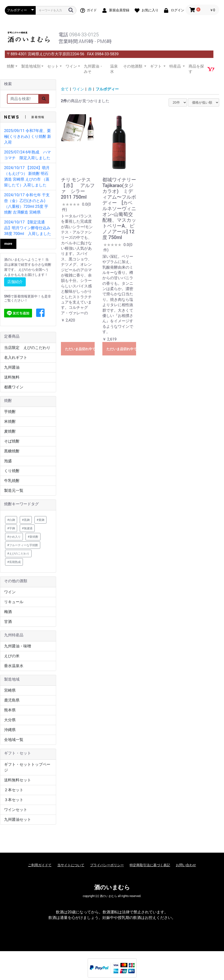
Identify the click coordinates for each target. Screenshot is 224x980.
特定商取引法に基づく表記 (150, 865)
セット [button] (53, 66)
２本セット (14, 790)
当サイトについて (71, 865)
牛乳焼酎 (12, 481)
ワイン (10, 592)
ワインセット (16, 810)
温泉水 (114, 69)
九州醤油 (12, 367)
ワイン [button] (71, 66)
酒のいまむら (112, 887)
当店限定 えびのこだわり (27, 348)
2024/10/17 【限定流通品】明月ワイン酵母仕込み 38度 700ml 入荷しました (28, 228)
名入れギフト (16, 357)
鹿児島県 (12, 700)
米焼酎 (10, 421)
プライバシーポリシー (107, 865)
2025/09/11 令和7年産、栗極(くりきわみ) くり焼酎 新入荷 (28, 136)
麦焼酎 (10, 431)
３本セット (14, 800)
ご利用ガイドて (40, 865)
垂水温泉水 (14, 666)
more (8, 244)
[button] (40, 313)
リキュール (14, 602)
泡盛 (8, 461)
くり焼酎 (12, 471)
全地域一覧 (14, 740)
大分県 (10, 720)
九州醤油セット (18, 819)
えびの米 (12, 656)
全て (65, 89)
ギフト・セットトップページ (27, 767)
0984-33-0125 (84, 35)
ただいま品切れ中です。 (80, 349)
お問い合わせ (186, 865)
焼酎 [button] (11, 66)
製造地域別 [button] (31, 66)
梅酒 (8, 612)
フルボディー (107, 89)
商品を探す (196, 69)
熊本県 (10, 710)
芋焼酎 (10, 412)
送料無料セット (18, 780)
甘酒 (8, 622)
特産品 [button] (176, 66)
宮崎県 (10, 690)
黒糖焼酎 (12, 451)
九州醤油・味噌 (18, 646)
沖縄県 (10, 730)
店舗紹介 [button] (15, 282)
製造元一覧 (14, 490)
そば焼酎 (12, 441)
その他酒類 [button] (133, 66)
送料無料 (12, 377)
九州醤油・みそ (93, 69)
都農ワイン (14, 387)
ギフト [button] (156, 66)
